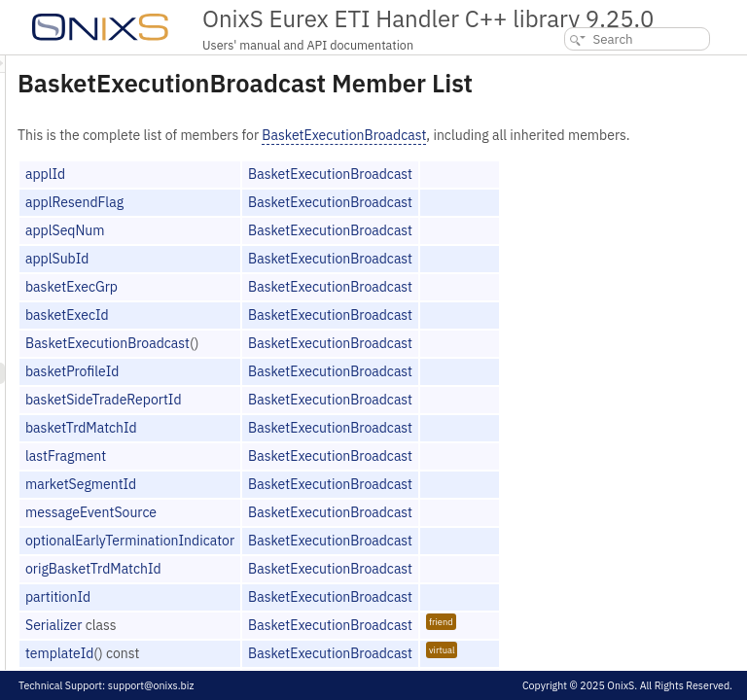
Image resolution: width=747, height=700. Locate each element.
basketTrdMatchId (324, 448)
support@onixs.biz (151, 685)
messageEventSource (334, 533)
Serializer (297, 646)
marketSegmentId (324, 505)
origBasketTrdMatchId (337, 589)
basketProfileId (315, 392)
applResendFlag (318, 223)
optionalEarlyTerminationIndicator (373, 561)
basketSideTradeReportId (347, 420)
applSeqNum (308, 251)
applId (288, 194)
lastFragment (309, 476)
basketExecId (310, 335)
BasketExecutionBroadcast (587, 135)
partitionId (301, 617)
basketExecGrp (315, 307)
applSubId (300, 279)
